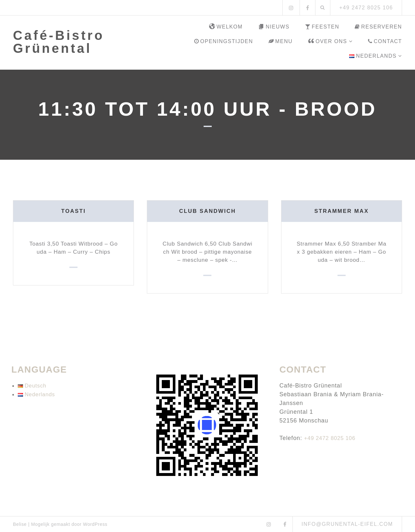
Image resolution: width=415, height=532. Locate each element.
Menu (280, 41)
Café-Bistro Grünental (59, 42)
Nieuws (274, 27)
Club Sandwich (207, 211)
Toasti (74, 211)
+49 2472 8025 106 (332, 438)
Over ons (327, 41)
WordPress (95, 524)
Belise (20, 524)
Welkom (226, 27)
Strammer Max (342, 211)
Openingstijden (224, 41)
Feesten (322, 27)
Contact (385, 41)
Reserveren (378, 27)
